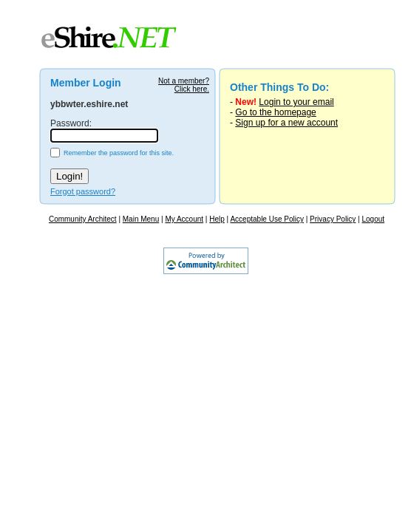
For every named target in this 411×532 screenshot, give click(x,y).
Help (217, 219)
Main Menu (141, 219)
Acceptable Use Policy (267, 219)
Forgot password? (83, 191)
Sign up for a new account (286, 123)
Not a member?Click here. (184, 85)
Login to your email (296, 102)
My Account (184, 219)
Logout (374, 219)
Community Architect (83, 219)
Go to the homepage (275, 112)
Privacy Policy (333, 219)
